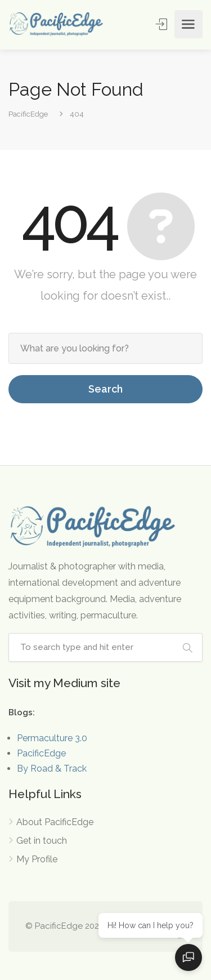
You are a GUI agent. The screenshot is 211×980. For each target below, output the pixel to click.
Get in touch (42, 841)
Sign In (162, 24)
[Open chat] (188, 957)
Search (105, 389)
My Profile (37, 859)
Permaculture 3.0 (52, 738)
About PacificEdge (55, 822)
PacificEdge (41, 753)
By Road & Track (52, 769)
